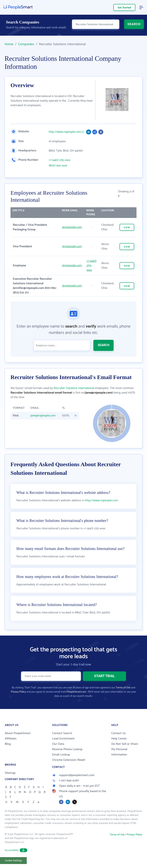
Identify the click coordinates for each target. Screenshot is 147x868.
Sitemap (10, 773)
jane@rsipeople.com (43, 416)
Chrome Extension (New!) (69, 760)
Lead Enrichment (63, 739)
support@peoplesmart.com (73, 775)
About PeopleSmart (18, 733)
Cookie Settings (13, 860)
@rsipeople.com (72, 227)
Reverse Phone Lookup (67, 749)
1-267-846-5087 (66, 781)
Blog (8, 744)
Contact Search (62, 733)
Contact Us (119, 733)
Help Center (119, 739)
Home (9, 44)
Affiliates (11, 739)
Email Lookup (61, 755)
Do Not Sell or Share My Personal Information (125, 749)
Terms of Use (123, 688)
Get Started (124, 8)
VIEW (127, 228)
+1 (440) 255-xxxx (59, 160)
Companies (26, 44)
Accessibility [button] (16, 850)
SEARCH (134, 26)
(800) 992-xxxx (58, 166)
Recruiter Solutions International (74, 388)
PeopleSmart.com (76, 692)
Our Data (58, 744)
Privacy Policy (18, 692)
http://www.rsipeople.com (65, 132)
